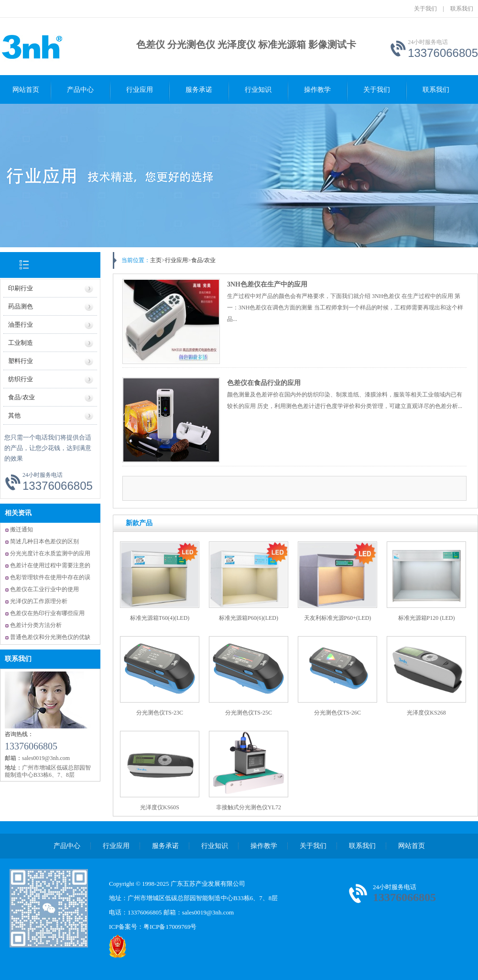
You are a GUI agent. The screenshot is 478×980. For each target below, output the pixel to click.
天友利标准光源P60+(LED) (338, 618)
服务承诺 (199, 90)
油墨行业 (21, 325)
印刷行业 (21, 288)
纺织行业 (21, 379)
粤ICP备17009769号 (170, 927)
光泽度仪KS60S (160, 807)
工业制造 (21, 343)
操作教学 (317, 90)
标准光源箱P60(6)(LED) (249, 618)
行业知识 (258, 90)
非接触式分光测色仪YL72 (249, 807)
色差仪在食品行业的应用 (264, 383)
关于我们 (425, 9)
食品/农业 (22, 397)
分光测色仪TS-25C (249, 713)
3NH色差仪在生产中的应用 (267, 284)
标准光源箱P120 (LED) (427, 618)
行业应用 (140, 90)
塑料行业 (21, 361)
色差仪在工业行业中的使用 (44, 589)
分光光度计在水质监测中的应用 (50, 553)
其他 (14, 415)
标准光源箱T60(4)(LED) (160, 618)
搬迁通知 (22, 529)
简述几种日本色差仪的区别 (44, 541)
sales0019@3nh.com (208, 912)
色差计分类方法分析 (36, 625)
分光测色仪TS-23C (160, 713)
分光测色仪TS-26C (337, 713)
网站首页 (26, 90)
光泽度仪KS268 (426, 713)
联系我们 (462, 9)
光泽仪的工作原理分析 (39, 601)
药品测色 (21, 306)
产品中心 (80, 90)
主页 (156, 260)
